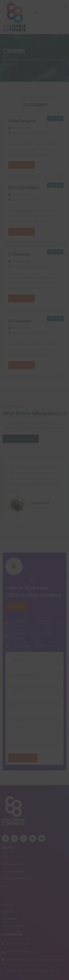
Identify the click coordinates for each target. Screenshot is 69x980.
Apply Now (22, 165)
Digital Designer (22, 121)
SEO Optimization (23, 188)
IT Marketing (19, 254)
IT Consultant (20, 321)
